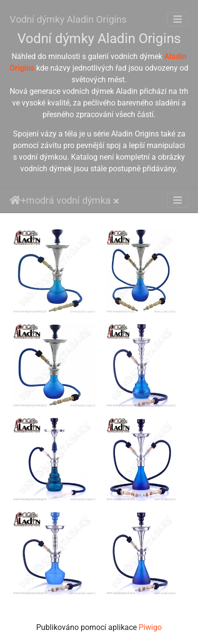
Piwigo (150, 627)
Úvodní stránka (15, 200)
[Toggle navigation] (178, 19)
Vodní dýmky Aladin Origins (68, 19)
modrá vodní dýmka (68, 200)
